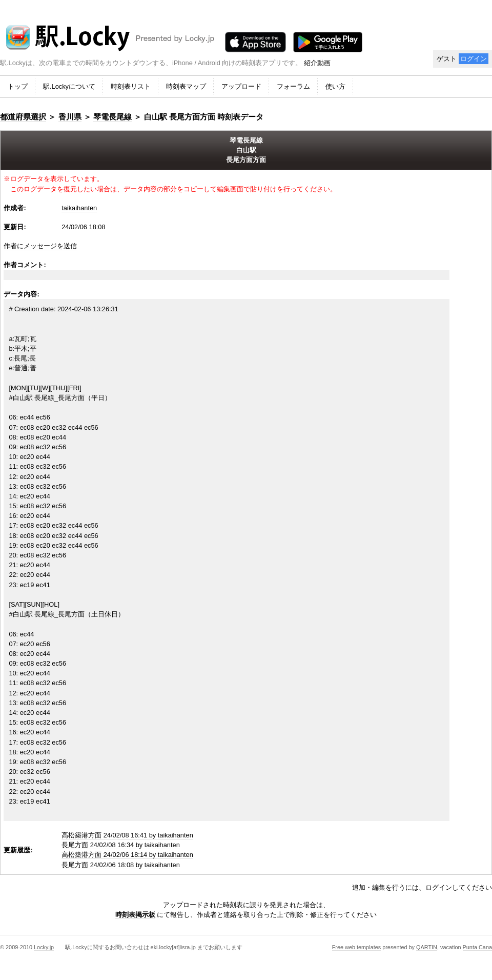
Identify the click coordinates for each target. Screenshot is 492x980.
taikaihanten (79, 208)
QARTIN (427, 947)
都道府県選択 (23, 117)
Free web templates (357, 947)
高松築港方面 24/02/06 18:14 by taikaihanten (127, 855)
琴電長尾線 (112, 117)
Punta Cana (477, 947)
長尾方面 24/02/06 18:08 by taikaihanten (121, 865)
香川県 (70, 117)
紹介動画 (317, 63)
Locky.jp (44, 947)
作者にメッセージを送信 (40, 246)
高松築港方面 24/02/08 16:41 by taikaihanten (127, 835)
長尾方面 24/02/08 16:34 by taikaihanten (121, 845)
